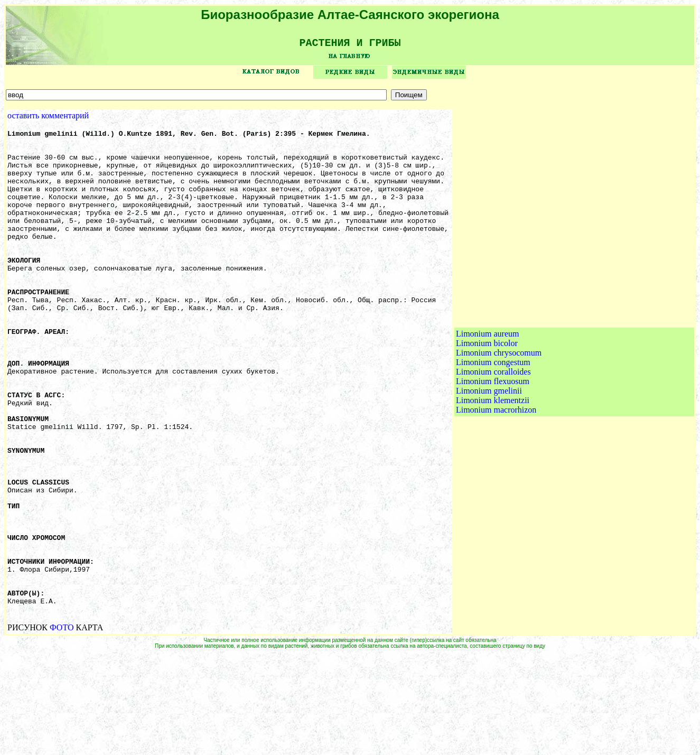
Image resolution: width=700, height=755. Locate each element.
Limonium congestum (493, 414)
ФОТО (62, 728)
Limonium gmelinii (489, 442)
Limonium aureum (488, 385)
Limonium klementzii (493, 452)
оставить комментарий (48, 119)
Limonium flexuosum (493, 433)
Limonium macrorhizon (496, 462)
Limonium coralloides (493, 423)
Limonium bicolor (487, 395)
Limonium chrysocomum (499, 404)
